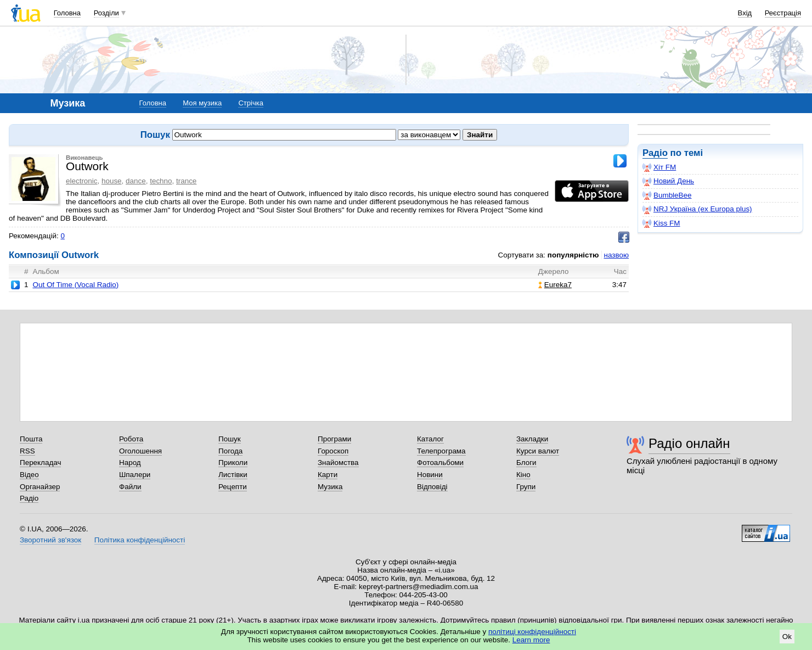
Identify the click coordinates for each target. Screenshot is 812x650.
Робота (131, 439)
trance (186, 181)
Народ (130, 463)
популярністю (573, 255)
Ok (787, 637)
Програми (334, 439)
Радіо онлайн (689, 443)
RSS (27, 451)
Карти (328, 475)
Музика (330, 487)
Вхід (745, 13)
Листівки (233, 475)
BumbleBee (667, 195)
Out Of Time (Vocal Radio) (75, 285)
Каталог (430, 439)
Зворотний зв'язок (50, 540)
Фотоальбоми (440, 463)
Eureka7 (555, 285)
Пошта (31, 439)
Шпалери (135, 475)
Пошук (230, 439)
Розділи (106, 13)
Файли (130, 487)
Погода (230, 451)
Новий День (668, 181)
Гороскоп (333, 451)
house (112, 181)
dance (136, 181)
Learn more (531, 640)
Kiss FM (661, 223)
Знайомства (338, 463)
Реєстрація (783, 13)
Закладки (532, 439)
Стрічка (250, 103)
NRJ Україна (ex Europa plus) (697, 209)
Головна (67, 13)
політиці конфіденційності (532, 632)
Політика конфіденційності (140, 540)
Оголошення (140, 451)
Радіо (655, 153)
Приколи (233, 463)
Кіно (523, 475)
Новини (430, 475)
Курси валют (538, 451)
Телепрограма (441, 451)
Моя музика (202, 103)
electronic (82, 181)
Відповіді (432, 487)
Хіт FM (659, 167)
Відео (29, 475)
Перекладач (40, 463)
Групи (526, 487)
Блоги (526, 463)
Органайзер (40, 487)
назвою (616, 255)
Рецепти (233, 487)
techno (161, 181)
